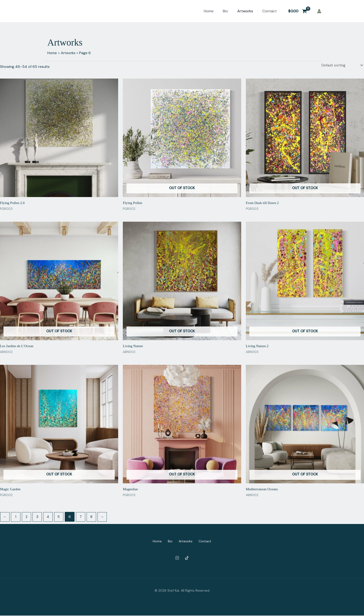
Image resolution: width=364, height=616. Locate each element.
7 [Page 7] (83, 517)
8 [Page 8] (94, 517)
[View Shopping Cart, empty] (297, 11)
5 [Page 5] (61, 517)
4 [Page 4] (50, 517)
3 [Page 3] (39, 517)
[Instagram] (177, 558)
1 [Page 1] (16, 517)
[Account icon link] (319, 11)
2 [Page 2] (28, 517)
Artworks (245, 11)
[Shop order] (341, 65)
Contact (270, 11)
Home (209, 11)
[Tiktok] (187, 558)
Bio (225, 11)
